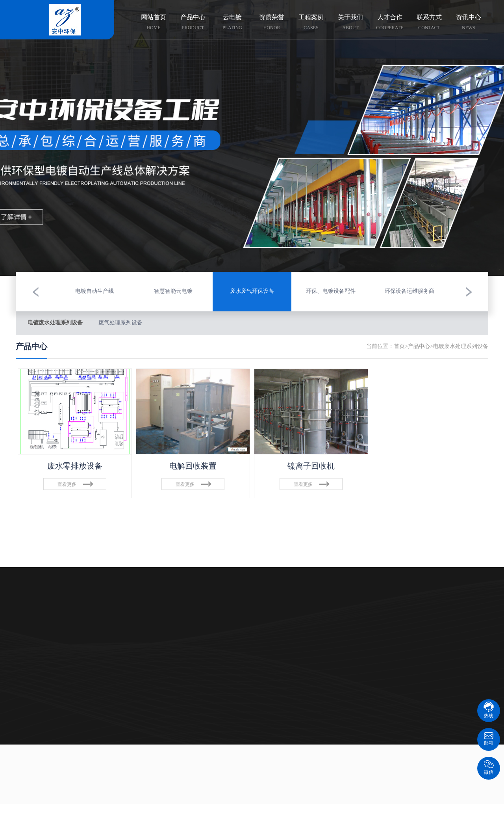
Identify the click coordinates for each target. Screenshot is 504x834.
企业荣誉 (213, 624)
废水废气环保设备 (55, 639)
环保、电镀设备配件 (55, 671)
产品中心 (193, 23)
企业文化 (213, 639)
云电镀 (232, 23)
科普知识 (291, 624)
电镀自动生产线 (55, 655)
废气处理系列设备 (120, 323)
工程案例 (311, 23)
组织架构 (213, 655)
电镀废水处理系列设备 (55, 323)
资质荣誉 (272, 23)
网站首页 (154, 23)
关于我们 (350, 23)
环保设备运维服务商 (55, 687)
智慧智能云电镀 (55, 624)
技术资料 (291, 639)
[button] (35, 292)
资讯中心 (469, 23)
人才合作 (390, 23)
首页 (399, 347)
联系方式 (429, 23)
